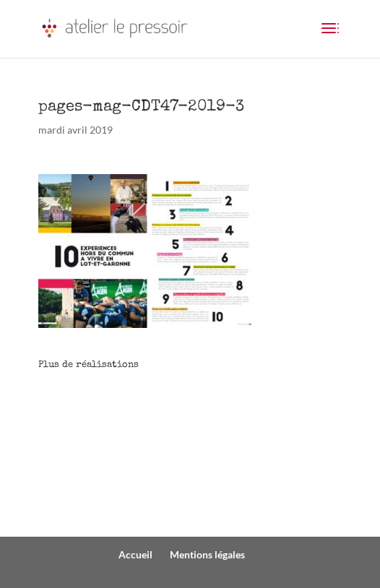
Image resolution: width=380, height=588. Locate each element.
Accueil (135, 554)
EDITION (74, 484)
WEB (63, 431)
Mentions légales (207, 554)
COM (65, 404)
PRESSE (70, 458)
